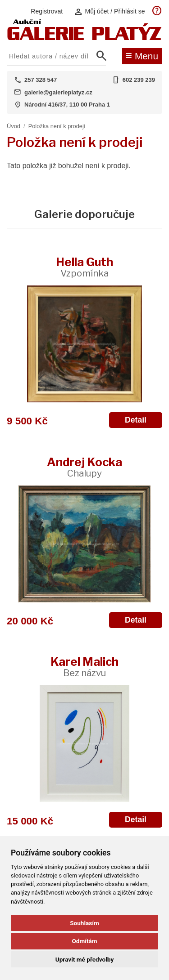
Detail (136, 420)
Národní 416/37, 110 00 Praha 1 (67, 105)
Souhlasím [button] (84, 923)
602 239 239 (139, 80)
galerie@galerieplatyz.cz (58, 92)
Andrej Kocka (84, 467)
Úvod (14, 126)
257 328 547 (41, 80)
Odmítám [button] (84, 941)
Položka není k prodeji (57, 126)
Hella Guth (84, 267)
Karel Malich (84, 666)
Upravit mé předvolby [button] (84, 959)
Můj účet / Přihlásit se (110, 11)
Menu (142, 55)
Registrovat (47, 11)
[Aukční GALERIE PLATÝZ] (84, 38)
